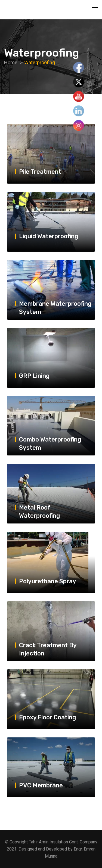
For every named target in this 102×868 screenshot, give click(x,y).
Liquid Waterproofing (49, 236)
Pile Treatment (40, 171)
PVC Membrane (41, 785)
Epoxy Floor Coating (47, 717)
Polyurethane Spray (48, 581)
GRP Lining (34, 376)
